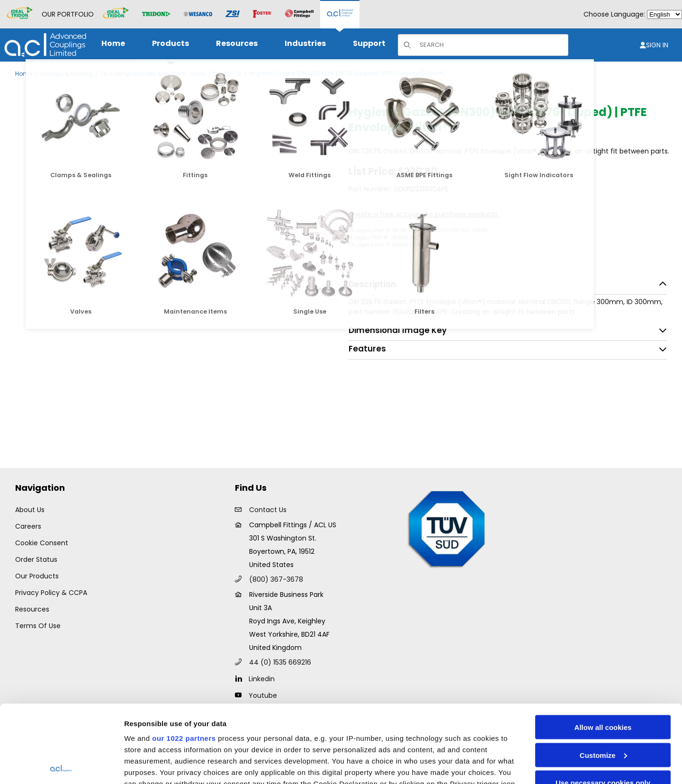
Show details (146, 765)
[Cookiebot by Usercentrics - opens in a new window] (61, 766)
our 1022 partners (184, 661)
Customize (603, 678)
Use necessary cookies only (603, 705)
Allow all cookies (603, 650)
